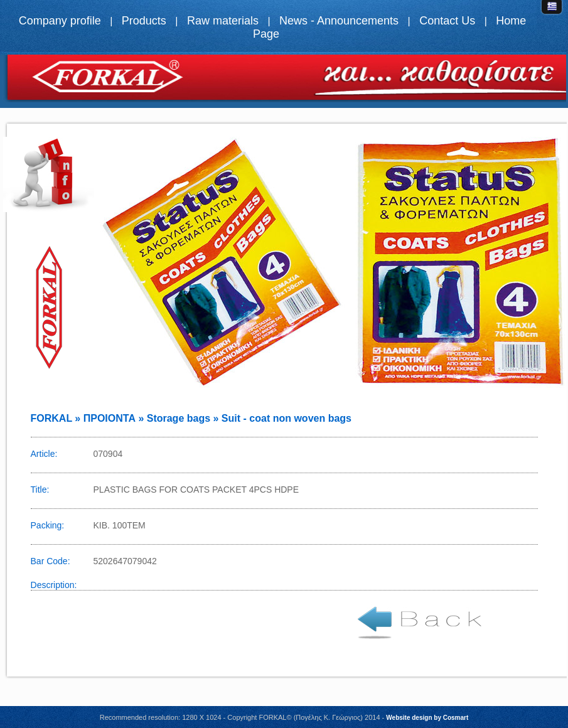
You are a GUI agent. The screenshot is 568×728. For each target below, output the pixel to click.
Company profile (60, 21)
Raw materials (223, 21)
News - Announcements (339, 21)
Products (144, 21)
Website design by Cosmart (427, 718)
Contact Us (447, 21)
